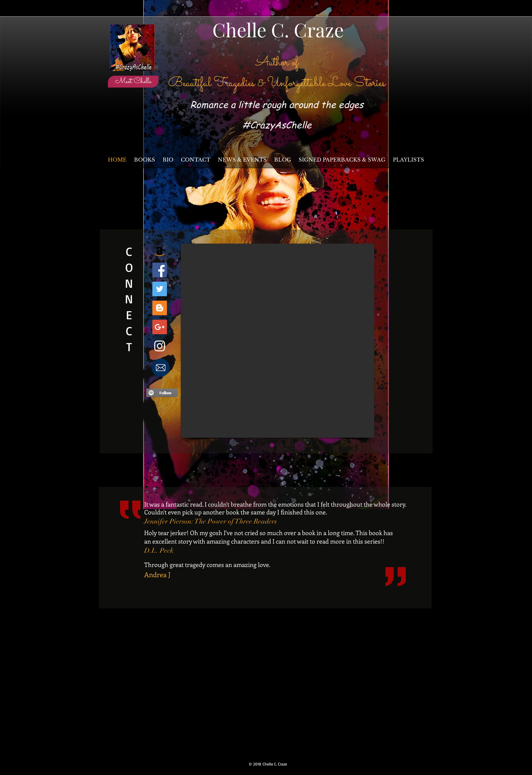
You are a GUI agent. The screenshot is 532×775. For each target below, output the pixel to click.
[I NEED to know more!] (160, 368)
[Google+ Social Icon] (160, 327)
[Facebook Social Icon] (160, 270)
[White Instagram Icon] (160, 346)
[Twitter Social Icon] (160, 289)
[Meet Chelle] (133, 82)
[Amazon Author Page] (160, 251)
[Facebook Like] (407, 72)
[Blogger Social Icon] (160, 308)
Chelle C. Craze (278, 29)
